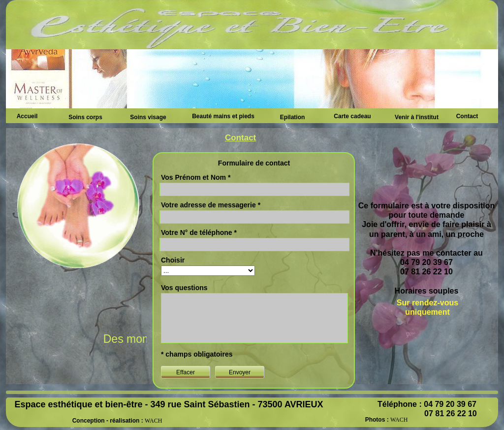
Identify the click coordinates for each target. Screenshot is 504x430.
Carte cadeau (352, 116)
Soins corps (85, 117)
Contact (467, 116)
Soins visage (148, 117)
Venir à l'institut (417, 117)
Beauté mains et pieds (223, 116)
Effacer (186, 372)
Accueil (27, 116)
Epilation (293, 117)
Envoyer (240, 372)
